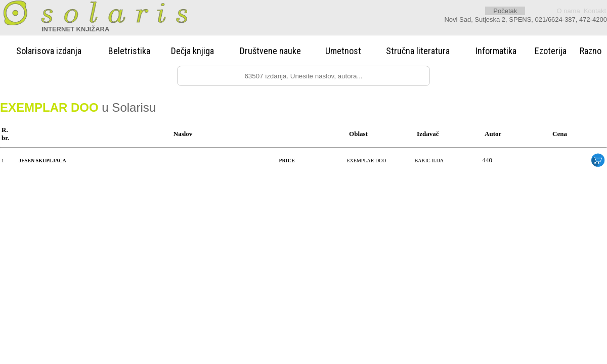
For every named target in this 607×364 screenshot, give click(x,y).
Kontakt (595, 11)
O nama (568, 11)
